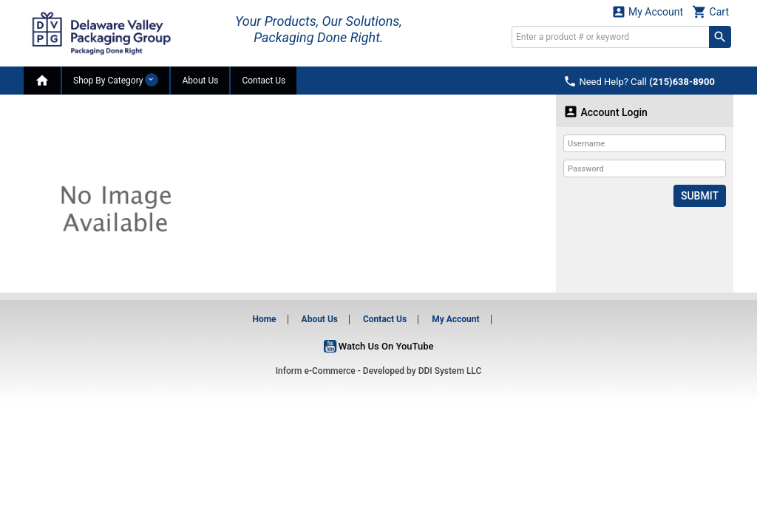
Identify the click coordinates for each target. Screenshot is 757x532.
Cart (710, 11)
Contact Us (264, 81)
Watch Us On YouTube (379, 346)
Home (264, 319)
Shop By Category (116, 80)
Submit (700, 196)
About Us (200, 81)
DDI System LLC (450, 371)
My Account (648, 11)
